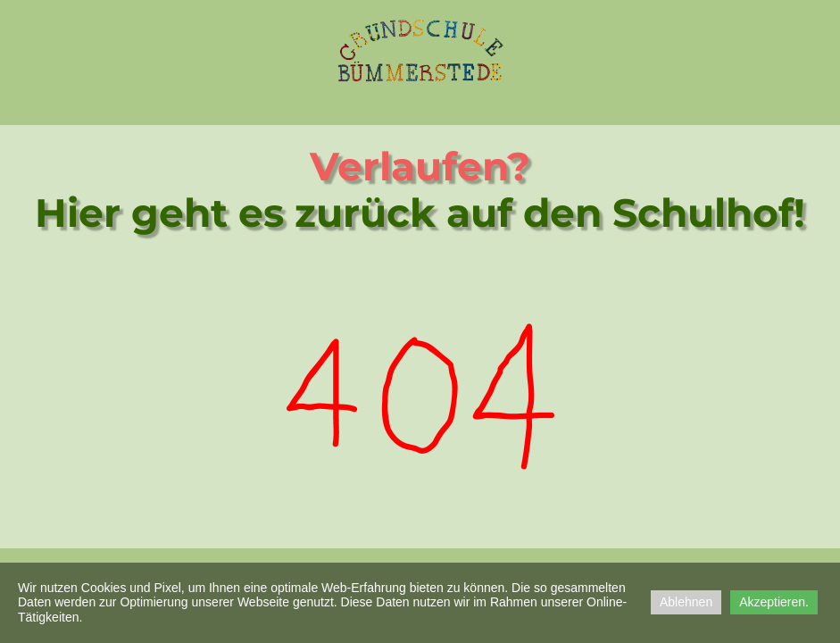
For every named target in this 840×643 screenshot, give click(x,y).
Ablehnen (686, 602)
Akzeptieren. (774, 602)
